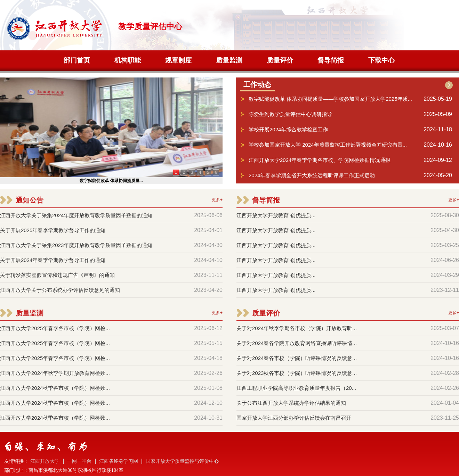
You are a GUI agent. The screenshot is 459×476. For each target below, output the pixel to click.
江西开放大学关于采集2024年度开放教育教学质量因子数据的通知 (76, 215)
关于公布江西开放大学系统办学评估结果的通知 (291, 403)
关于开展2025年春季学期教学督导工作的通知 (53, 230)
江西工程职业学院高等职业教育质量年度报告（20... (296, 388)
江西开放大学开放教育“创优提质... (276, 215)
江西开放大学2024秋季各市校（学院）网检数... (55, 388)
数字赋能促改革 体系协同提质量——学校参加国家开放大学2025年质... (330, 99)
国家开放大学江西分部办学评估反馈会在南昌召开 (294, 418)
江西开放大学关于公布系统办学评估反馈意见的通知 (60, 290)
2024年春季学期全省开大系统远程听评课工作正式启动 (312, 175)
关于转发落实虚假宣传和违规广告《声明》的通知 (57, 275)
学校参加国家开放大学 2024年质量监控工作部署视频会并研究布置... (328, 145)
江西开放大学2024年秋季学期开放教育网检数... (55, 373)
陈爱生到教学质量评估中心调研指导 (290, 114)
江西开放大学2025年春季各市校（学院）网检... (55, 328)
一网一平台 (79, 461)
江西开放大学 (45, 461)
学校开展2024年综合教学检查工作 (288, 129)
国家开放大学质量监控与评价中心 (182, 461)
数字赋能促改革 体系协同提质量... (111, 181)
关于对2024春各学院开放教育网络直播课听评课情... (297, 343)
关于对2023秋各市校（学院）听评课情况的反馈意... (297, 373)
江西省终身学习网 (119, 461)
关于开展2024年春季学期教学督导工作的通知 (53, 260)
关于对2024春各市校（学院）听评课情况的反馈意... (297, 358)
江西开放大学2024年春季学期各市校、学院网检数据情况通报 (320, 160)
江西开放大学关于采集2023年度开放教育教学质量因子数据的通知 (76, 245)
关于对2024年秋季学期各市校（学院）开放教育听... (297, 328)
